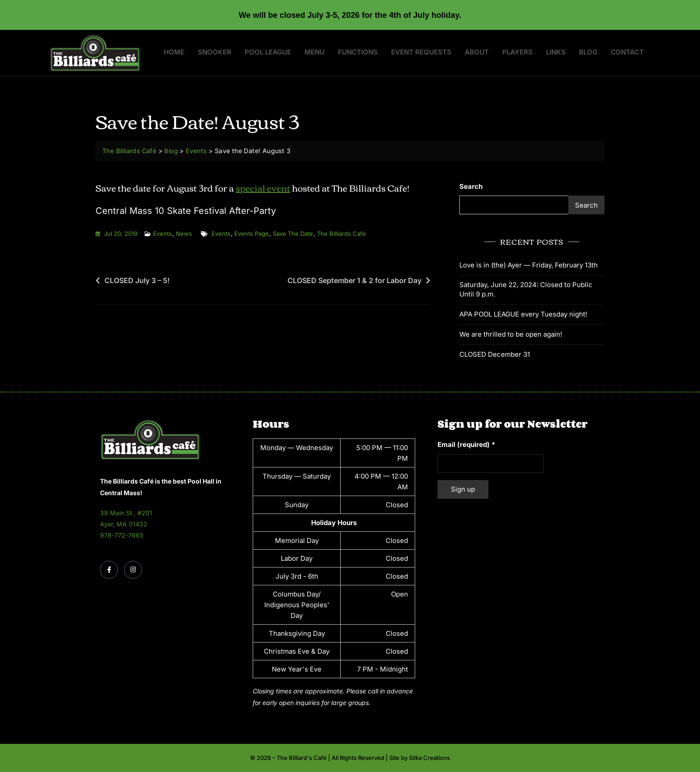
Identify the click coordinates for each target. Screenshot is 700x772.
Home (174, 52)
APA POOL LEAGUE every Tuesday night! (523, 314)
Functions (358, 52)
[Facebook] (109, 570)
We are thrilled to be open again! (511, 334)
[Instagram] (133, 570)
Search (471, 186)
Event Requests (421, 52)
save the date (293, 234)
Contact (627, 52)
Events (162, 234)
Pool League (268, 52)
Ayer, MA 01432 (124, 524)
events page (252, 234)
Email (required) (466, 444)
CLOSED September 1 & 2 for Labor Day (354, 280)
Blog (588, 52)
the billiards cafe (342, 234)
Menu (315, 52)
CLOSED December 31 (495, 354)
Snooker (215, 52)
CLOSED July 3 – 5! (137, 280)
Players (517, 52)
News (184, 234)
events (221, 234)
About (477, 52)
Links (556, 52)
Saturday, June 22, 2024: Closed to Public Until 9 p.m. (526, 289)
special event (263, 187)
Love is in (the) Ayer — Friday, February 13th (529, 265)
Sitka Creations (429, 758)
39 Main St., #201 (126, 513)
